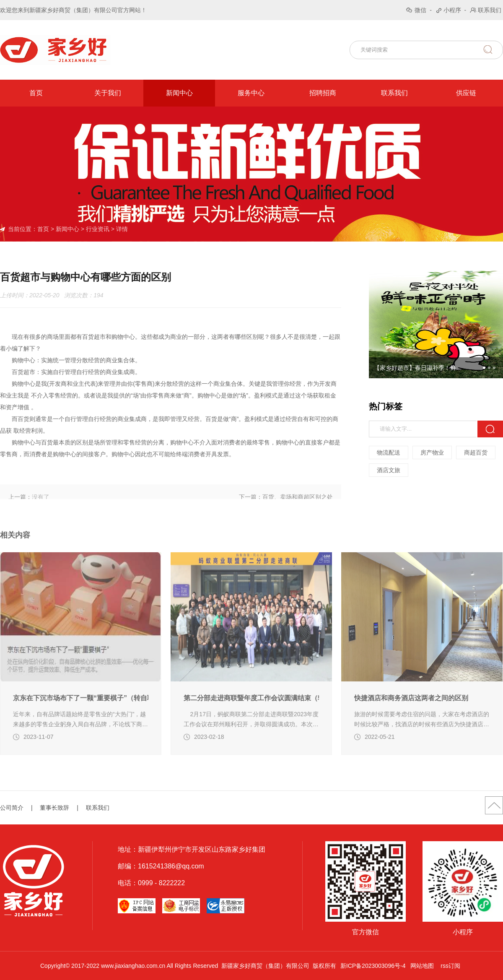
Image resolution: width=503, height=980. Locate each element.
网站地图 (422, 966)
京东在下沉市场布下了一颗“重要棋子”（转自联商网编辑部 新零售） (81, 727)
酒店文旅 (389, 470)
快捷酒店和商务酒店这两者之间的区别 (411, 727)
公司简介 (12, 808)
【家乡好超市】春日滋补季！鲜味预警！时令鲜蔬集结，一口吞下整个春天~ (420, 368)
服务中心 (251, 93)
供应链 (466, 93)
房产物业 (433, 452)
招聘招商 (323, 93)
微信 (420, 10)
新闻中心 (179, 93)
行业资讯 (98, 229)
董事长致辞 (54, 808)
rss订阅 (450, 966)
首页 (36, 93)
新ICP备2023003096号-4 (373, 966)
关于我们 (108, 93)
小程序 (452, 10)
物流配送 (389, 452)
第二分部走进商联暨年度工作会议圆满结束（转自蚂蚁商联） (251, 727)
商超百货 (476, 452)
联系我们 (490, 10)
